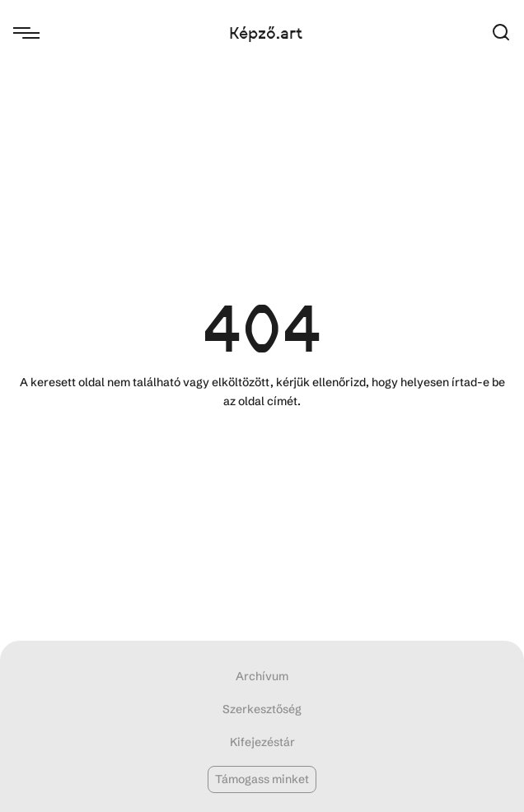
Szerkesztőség (262, 709)
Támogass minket (262, 779)
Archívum (262, 676)
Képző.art (266, 33)
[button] (501, 33)
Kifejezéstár (262, 742)
